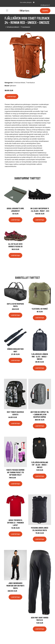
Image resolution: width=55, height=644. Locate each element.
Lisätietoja (11, 96)
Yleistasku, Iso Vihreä (40, 309)
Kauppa (45, 11)
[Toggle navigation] (7, 11)
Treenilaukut (26, 27)
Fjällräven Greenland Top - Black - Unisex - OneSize (40, 465)
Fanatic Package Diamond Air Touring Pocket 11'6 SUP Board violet (15, 472)
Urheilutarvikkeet (13, 27)
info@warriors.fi (45, 5)
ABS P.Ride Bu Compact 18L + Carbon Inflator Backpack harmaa (40, 414)
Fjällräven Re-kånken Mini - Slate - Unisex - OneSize (40, 357)
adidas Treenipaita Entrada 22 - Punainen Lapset (15, 523)
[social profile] (34, 2)
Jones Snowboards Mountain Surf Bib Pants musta (15, 586)
